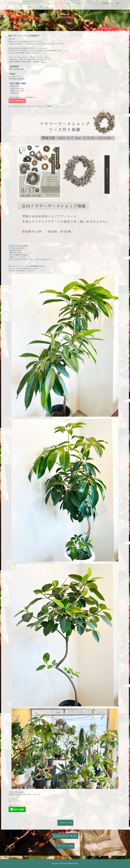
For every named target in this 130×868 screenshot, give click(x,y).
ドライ (93, 3)
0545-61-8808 (16, 801)
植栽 (117, 3)
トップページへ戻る (65, 846)
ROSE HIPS (63, 864)
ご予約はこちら (65, 823)
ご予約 (40, 7)
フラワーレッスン (34, 3)
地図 (29, 7)
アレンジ (50, 3)
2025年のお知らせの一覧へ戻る (65, 836)
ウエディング (65, 3)
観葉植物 (105, 3)
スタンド (80, 3)
